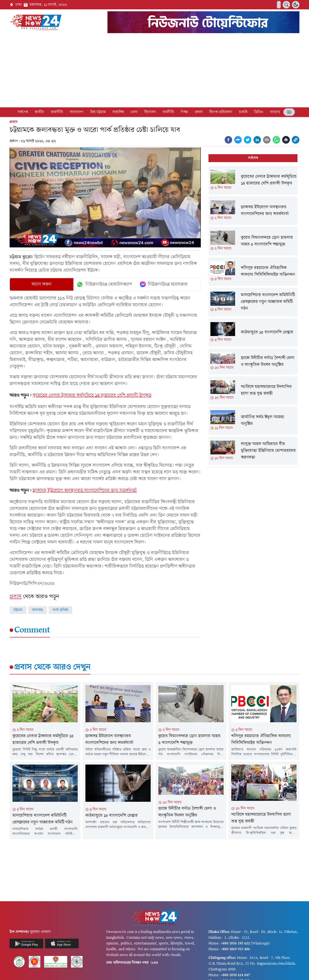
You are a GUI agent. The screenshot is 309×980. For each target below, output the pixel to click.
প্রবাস (199, 112)
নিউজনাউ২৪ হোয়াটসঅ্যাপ (104, 284)
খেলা (134, 112)
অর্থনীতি (168, 112)
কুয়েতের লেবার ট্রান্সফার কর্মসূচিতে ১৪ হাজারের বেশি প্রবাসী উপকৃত (92, 395)
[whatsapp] (276, 140)
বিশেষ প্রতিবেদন (221, 112)
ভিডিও (259, 112)
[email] (267, 140)
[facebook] (228, 140)
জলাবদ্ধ (38, 610)
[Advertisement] (154, 71)
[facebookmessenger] (238, 140)
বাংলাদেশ (77, 112)
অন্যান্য (275, 112)
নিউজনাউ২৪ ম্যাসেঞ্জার (164, 284)
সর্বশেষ (23, 112)
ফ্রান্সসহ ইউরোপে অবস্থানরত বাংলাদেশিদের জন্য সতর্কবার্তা (85, 490)
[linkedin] (257, 140)
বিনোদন (150, 112)
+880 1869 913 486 (235, 949)
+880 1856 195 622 (235, 943)
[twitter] (248, 140)
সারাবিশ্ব (118, 112)
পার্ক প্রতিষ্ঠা (60, 610)
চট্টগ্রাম (18, 610)
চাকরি (243, 112)
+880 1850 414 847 (235, 975)
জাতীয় (39, 112)
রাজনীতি (57, 112)
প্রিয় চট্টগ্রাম (98, 112)
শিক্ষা (184, 112)
